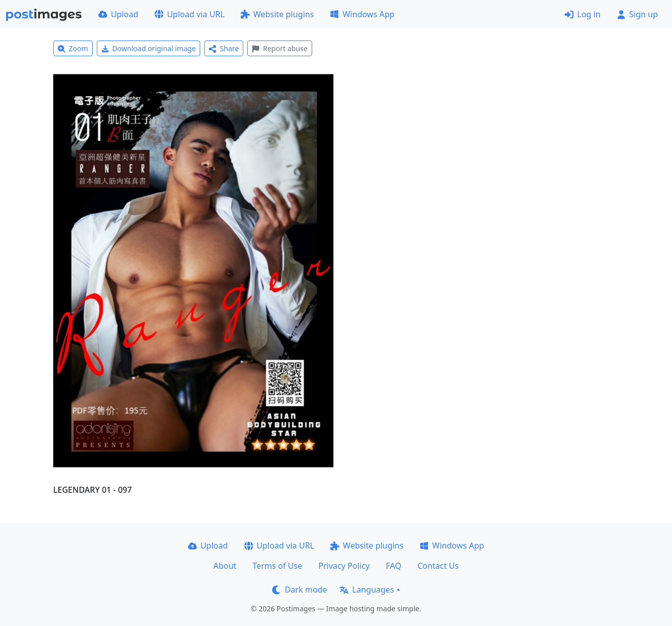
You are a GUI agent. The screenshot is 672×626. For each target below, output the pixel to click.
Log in (583, 14)
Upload (118, 14)
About (225, 566)
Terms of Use (277, 566)
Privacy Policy (344, 566)
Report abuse (279, 48)
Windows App (362, 14)
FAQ (393, 566)
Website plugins (277, 14)
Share (224, 48)
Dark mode (300, 590)
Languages (367, 590)
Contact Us (438, 566)
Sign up (637, 14)
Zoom (73, 48)
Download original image (149, 48)
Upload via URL (190, 14)
